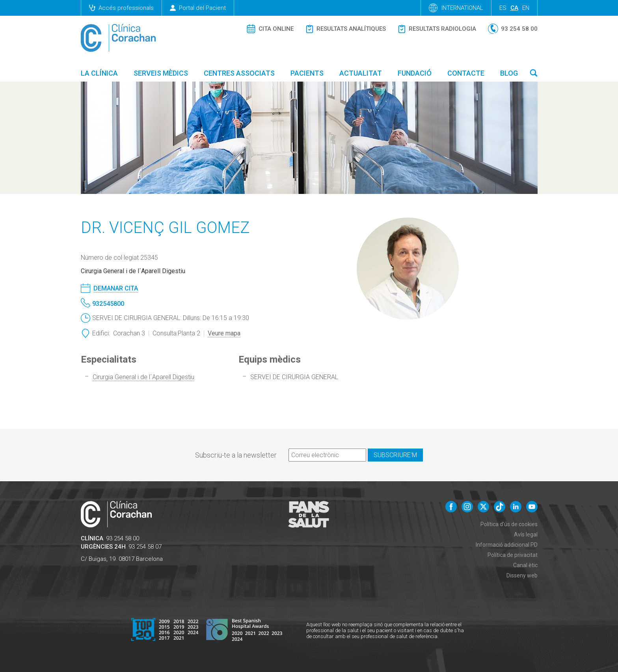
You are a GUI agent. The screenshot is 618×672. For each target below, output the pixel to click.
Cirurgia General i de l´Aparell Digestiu (143, 377)
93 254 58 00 (123, 538)
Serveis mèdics (161, 73)
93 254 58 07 (145, 547)
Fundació (415, 73)
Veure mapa (224, 333)
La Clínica (99, 73)
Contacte (466, 73)
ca (514, 8)
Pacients (307, 73)
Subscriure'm (395, 455)
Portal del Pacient (198, 8)
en (526, 8)
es (503, 8)
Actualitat (361, 73)
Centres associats (239, 73)
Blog (509, 73)
